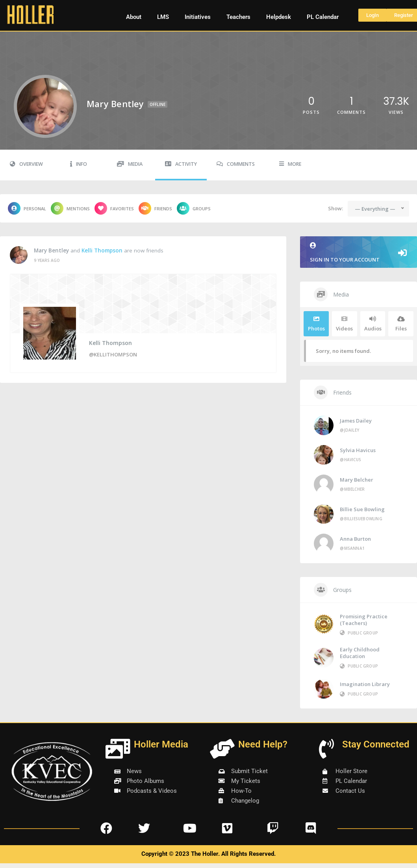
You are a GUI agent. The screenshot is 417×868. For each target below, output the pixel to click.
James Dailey (356, 421)
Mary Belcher (357, 480)
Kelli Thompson (102, 250)
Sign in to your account (359, 253)
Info (79, 164)
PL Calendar (323, 17)
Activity (181, 164)
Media (130, 164)
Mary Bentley (51, 250)
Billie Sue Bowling (362, 509)
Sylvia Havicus (358, 450)
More (290, 164)
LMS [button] (163, 17)
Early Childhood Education (360, 653)
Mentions (70, 208)
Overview (26, 164)
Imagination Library (365, 684)
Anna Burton (355, 539)
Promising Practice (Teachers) (364, 620)
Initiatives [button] (198, 17)
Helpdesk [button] (279, 17)
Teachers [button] (238, 17)
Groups (194, 208)
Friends (155, 208)
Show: (335, 208)
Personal (27, 208)
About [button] (134, 17)
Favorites (114, 208)
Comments (236, 164)
